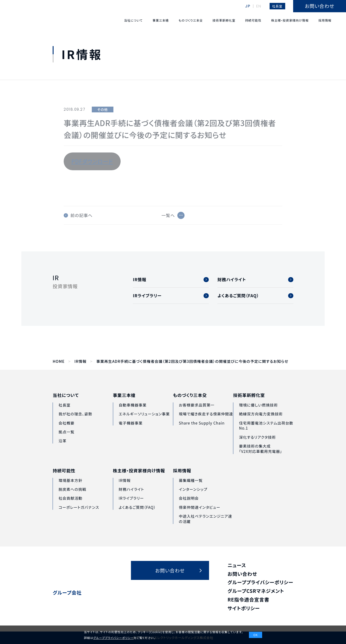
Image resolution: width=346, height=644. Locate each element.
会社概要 (67, 428)
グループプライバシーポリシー (260, 582)
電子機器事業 (131, 431)
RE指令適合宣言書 (248, 599)
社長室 (277, 6)
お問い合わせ (242, 574)
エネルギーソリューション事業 (144, 422)
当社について (66, 401)
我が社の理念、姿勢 (75, 419)
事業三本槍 (124, 403)
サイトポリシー (244, 608)
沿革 (63, 446)
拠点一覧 (67, 437)
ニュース (237, 565)
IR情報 (80, 361)
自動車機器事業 (133, 413)
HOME (59, 361)
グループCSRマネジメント (256, 591)
